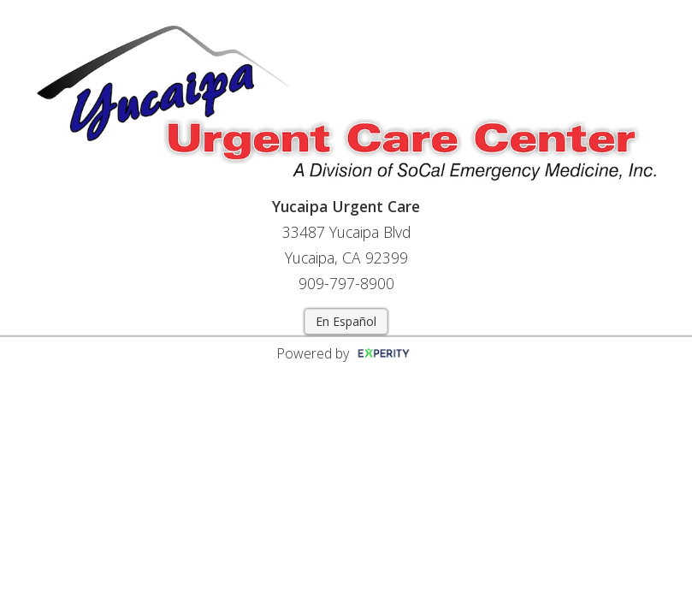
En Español (346, 321)
